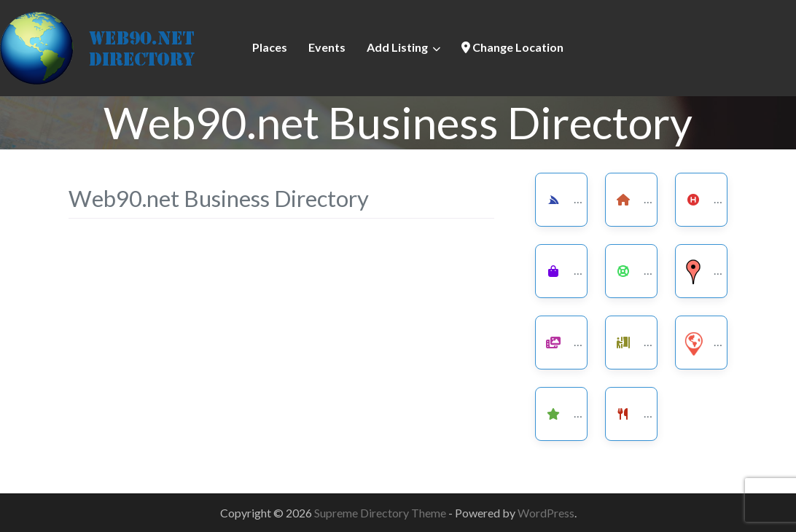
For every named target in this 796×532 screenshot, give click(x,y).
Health (721, 197)
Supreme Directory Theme (381, 513)
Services (586, 197)
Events (327, 47)
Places (270, 47)
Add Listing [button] (397, 47)
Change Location (512, 47)
